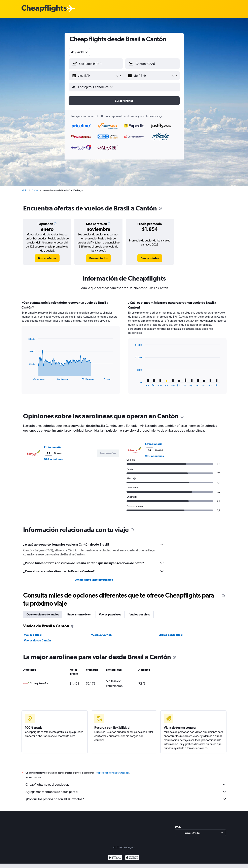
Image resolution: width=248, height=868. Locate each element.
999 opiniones (53, 459)
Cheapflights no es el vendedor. (126, 784)
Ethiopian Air (52, 447)
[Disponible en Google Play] (115, 858)
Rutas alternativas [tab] (79, 614)
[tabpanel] (124, 351)
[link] (47, 258)
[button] (94, 76)
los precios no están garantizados (113, 773)
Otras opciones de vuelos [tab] (43, 614)
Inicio (24, 190)
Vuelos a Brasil (33, 635)
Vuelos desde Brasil (171, 635)
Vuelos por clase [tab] (140, 614)
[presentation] (160, 208)
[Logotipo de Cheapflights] (44, 9)
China (35, 190)
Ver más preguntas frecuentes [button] (94, 580)
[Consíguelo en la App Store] (132, 858)
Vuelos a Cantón (101, 635)
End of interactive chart (26, 377)
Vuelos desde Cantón (37, 640)
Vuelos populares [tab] (110, 614)
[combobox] (80, 52)
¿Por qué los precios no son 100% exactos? (126, 799)
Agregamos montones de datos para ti (126, 792)
